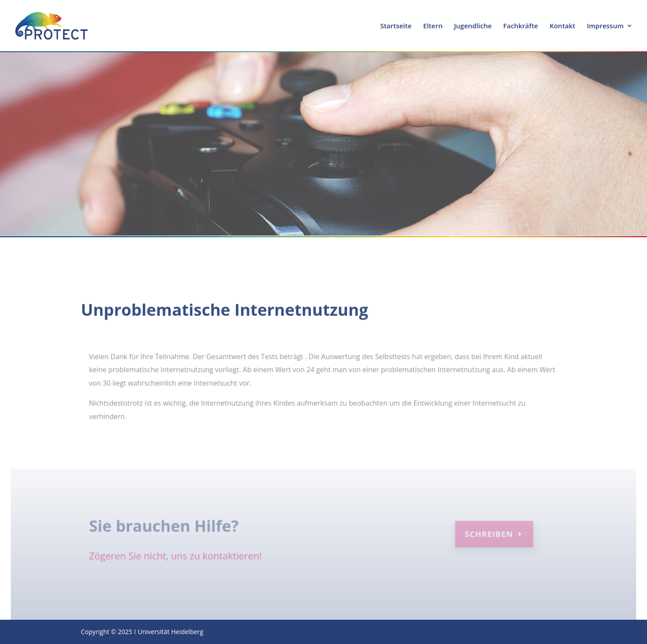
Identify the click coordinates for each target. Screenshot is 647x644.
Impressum (605, 26)
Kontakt (562, 26)
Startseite (396, 26)
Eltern (433, 26)
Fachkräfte (521, 26)
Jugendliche (473, 26)
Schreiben (486, 535)
